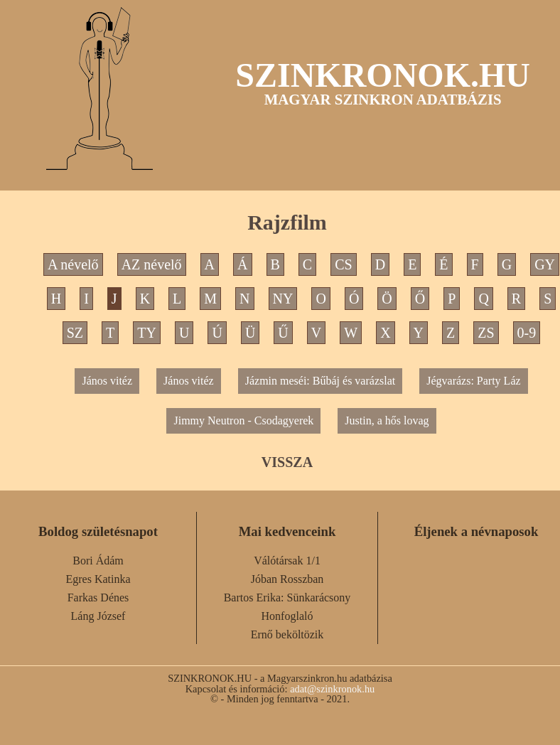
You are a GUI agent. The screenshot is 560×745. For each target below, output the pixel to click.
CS (343, 264)
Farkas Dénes (98, 597)
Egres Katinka (98, 579)
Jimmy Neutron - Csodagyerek (243, 420)
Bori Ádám (98, 561)
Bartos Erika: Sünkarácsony (287, 597)
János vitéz (107, 381)
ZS (486, 333)
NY (283, 299)
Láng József (98, 616)
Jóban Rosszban (287, 579)
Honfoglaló (287, 616)
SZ (75, 333)
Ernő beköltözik (287, 634)
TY (147, 333)
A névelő (73, 264)
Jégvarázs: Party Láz (473, 381)
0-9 (527, 333)
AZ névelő (152, 264)
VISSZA (287, 462)
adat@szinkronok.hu (332, 689)
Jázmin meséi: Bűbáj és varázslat (320, 381)
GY (545, 264)
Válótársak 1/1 (287, 561)
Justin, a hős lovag (387, 420)
